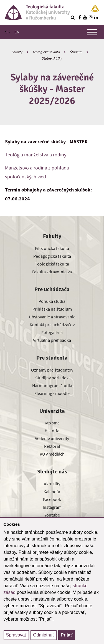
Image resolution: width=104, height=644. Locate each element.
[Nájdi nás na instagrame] (91, 17)
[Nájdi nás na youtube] (85, 17)
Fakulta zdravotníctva (52, 272)
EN (17, 32)
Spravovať (16, 635)
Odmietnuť (43, 635)
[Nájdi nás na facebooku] (80, 17)
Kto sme (52, 423)
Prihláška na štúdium (52, 309)
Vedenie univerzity (52, 438)
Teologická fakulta (46, 52)
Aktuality (52, 484)
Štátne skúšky (52, 58)
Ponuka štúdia (52, 301)
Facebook (52, 499)
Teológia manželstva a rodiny (36, 155)
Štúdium (76, 52)
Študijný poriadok (52, 378)
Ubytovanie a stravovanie (52, 317)
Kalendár (52, 491)
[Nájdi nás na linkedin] (96, 17)
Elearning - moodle (52, 393)
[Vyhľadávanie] (73, 17)
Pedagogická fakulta (52, 256)
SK (7, 32)
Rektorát (52, 446)
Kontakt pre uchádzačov (52, 325)
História (52, 431)
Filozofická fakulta (52, 248)
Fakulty (17, 52)
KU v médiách (52, 454)
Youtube (52, 515)
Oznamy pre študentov (52, 370)
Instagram (52, 507)
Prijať (67, 635)
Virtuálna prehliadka (52, 340)
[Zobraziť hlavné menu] (92, 32)
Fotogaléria (52, 332)
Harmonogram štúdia (52, 385)
